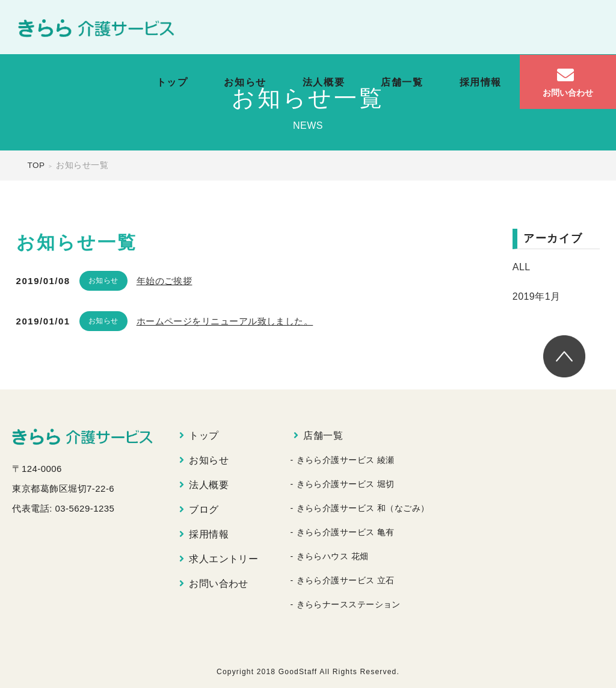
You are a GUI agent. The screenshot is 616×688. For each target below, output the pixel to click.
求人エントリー (223, 559)
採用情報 (481, 82)
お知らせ (245, 82)
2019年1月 (537, 296)
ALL (522, 267)
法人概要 (324, 82)
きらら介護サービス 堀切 (346, 484)
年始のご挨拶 (165, 281)
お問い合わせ (219, 584)
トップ (172, 82)
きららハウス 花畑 (333, 556)
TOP (36, 165)
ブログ (204, 510)
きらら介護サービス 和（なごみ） (363, 508)
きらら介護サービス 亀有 (346, 532)
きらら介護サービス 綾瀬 (346, 460)
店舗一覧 (402, 82)
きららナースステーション (349, 604)
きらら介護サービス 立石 (346, 580)
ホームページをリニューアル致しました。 (225, 321)
